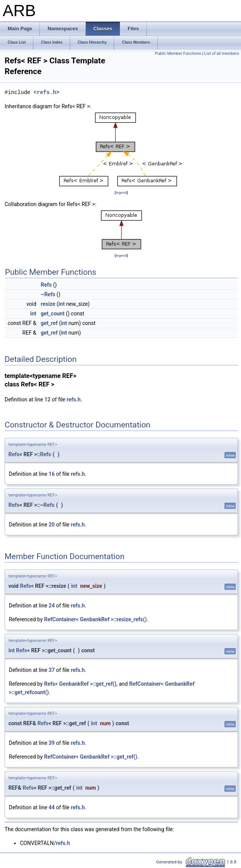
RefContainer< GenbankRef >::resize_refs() (95, 619)
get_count (52, 314)
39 (52, 743)
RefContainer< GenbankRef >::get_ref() (91, 757)
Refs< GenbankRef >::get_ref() (80, 684)
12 (48, 399)
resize (48, 304)
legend (121, 192)
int (62, 304)
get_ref (49, 323)
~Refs (48, 294)
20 (52, 525)
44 (52, 807)
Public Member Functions (178, 54)
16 (52, 474)
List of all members (222, 54)
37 (52, 670)
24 (52, 606)
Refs (46, 285)
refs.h (46, 92)
